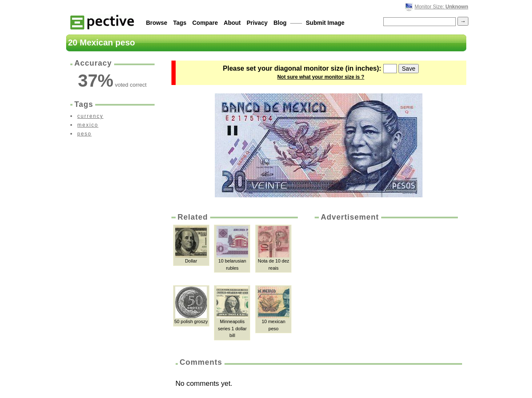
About (232, 23)
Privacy (257, 23)
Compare (205, 23)
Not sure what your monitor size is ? (321, 77)
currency (91, 116)
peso (85, 134)
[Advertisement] (385, 286)
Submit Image (325, 23)
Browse (157, 23)
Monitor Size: (441, 7)
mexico (88, 125)
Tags (180, 23)
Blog (280, 23)
